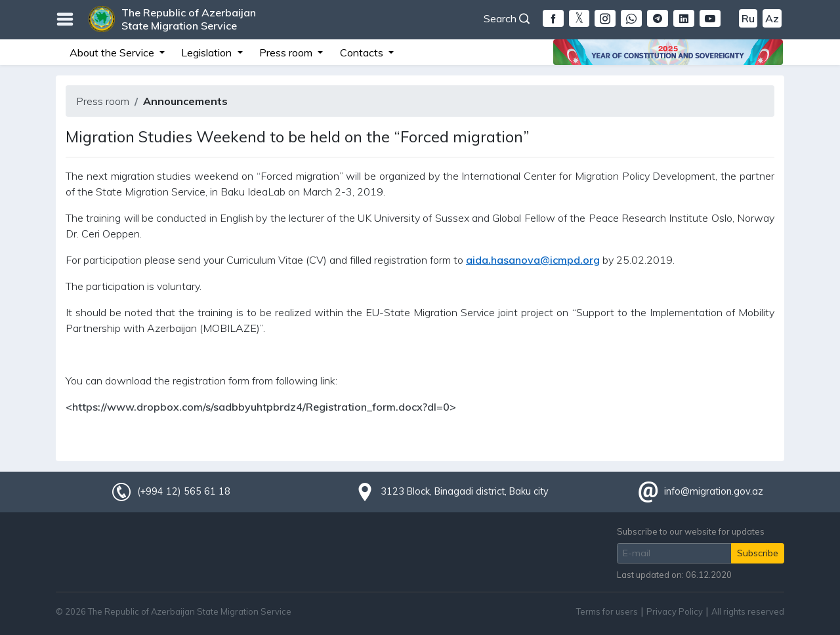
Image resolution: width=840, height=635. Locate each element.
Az (772, 18)
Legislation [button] (208, 52)
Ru (748, 18)
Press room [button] (287, 52)
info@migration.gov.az (714, 491)
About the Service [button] (113, 52)
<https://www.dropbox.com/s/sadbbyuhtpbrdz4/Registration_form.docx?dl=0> (261, 407)
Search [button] (507, 18)
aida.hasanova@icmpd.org (533, 260)
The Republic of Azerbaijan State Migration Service (189, 19)
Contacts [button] (363, 52)
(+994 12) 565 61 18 (184, 491)
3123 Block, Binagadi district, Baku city (465, 491)
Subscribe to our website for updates (691, 531)
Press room (103, 101)
